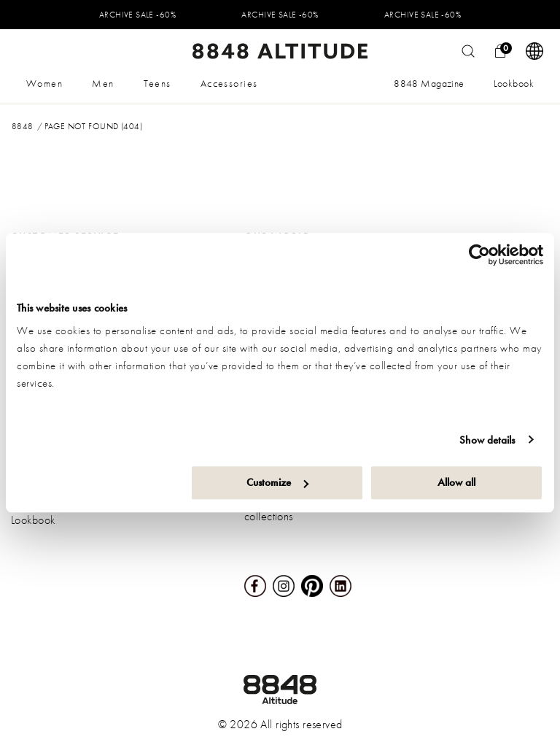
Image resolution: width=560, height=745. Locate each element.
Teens (157, 83)
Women (44, 83)
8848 (23, 126)
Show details (487, 440)
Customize (277, 482)
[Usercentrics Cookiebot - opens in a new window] (479, 255)
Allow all (456, 482)
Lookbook (514, 83)
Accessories (229, 83)
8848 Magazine (429, 83)
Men (103, 83)
